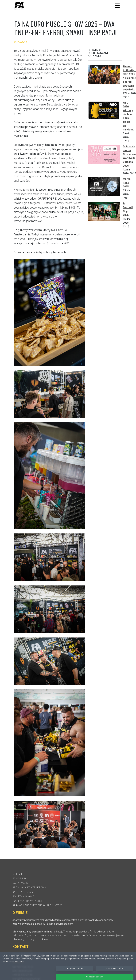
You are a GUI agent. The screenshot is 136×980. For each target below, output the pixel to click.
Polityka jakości (24, 896)
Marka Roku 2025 (127, 183)
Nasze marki (21, 883)
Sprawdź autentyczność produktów (37, 905)
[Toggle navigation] (117, 6)
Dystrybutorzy (23, 892)
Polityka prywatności (27, 901)
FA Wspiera (20, 879)
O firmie (18, 874)
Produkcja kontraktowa (29, 887)
